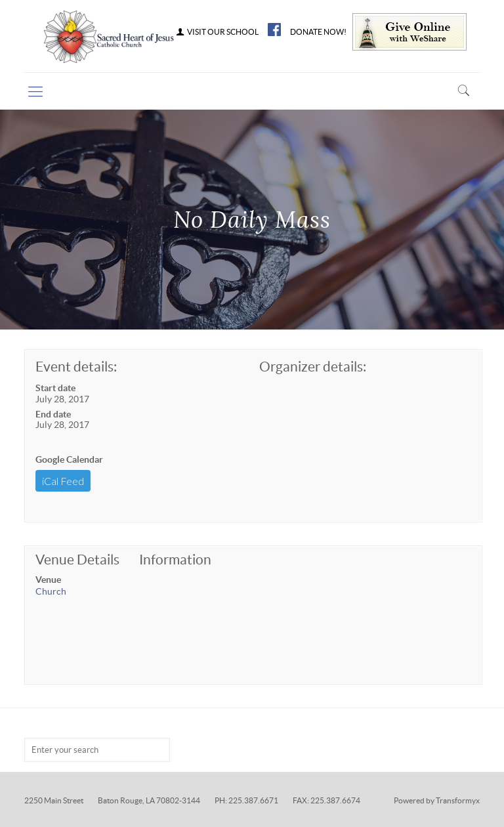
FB (274, 30)
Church (51, 591)
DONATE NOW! (318, 32)
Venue (48, 580)
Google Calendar (69, 459)
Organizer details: (313, 367)
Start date (55, 388)
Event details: (76, 367)
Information (175, 560)
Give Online (409, 32)
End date (53, 414)
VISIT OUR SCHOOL (217, 32)
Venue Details (77, 560)
